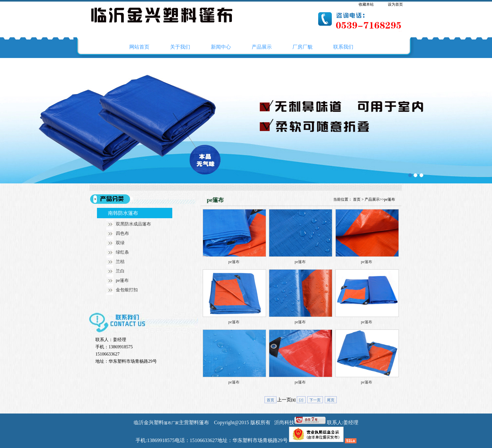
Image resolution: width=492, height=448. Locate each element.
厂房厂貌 (302, 47)
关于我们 (180, 47)
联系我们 (343, 47)
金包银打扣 (127, 290)
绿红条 (122, 252)
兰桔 (120, 262)
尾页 (331, 400)
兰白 (120, 271)
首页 (357, 199)
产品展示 (262, 47)
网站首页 (139, 47)
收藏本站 (366, 4)
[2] (301, 400)
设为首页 (395, 4)
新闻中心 (221, 47)
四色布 (122, 233)
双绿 (120, 243)
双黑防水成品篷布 (133, 224)
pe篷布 (122, 280)
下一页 (315, 400)
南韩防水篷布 (123, 213)
